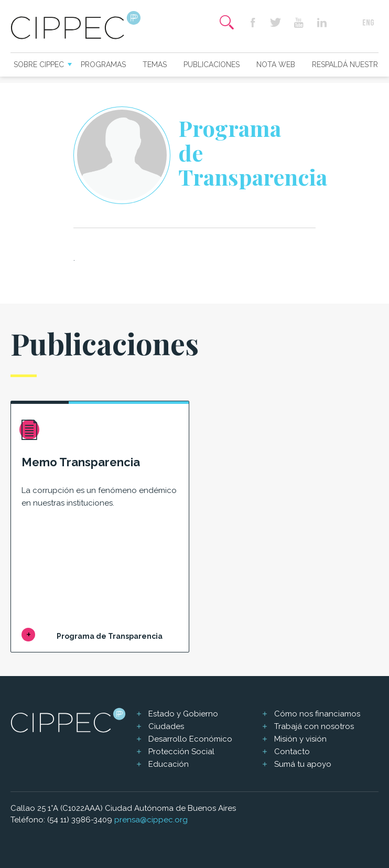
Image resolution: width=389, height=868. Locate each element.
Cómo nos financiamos (317, 714)
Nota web (276, 65)
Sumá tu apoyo (303, 764)
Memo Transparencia (81, 462)
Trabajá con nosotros (314, 726)
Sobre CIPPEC (39, 65)
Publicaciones (212, 65)
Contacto (292, 752)
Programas (103, 65)
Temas (155, 65)
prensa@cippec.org (151, 820)
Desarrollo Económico (190, 739)
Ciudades (166, 726)
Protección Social (181, 752)
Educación (169, 764)
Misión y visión (300, 739)
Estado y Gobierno (183, 714)
